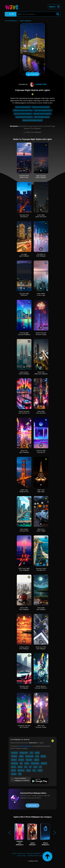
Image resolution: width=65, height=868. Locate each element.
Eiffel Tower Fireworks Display (41, 726)
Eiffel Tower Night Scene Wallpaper (24, 569)
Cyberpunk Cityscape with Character (24, 726)
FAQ (40, 856)
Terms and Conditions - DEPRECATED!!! (39, 853)
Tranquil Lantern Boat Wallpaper (24, 648)
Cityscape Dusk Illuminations (24, 216)
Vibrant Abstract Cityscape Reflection (41, 687)
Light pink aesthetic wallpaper (42, 114)
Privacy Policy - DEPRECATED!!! (27, 856)
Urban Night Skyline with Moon (41, 216)
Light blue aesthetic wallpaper (23, 114)
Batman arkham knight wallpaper (32, 120)
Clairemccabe (38, 84)
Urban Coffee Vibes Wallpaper (24, 609)
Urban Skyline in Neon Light (41, 294)
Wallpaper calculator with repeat (23, 110)
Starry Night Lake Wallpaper (41, 609)
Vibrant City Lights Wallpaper (24, 451)
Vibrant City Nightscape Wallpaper (41, 373)
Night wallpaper (26, 21)
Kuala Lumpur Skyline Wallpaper (24, 373)
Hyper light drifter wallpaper (24, 117)
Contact (14, 853)
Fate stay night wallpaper (23, 107)
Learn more (32, 806)
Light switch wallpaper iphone (43, 110)
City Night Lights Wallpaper (24, 255)
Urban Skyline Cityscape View (24, 530)
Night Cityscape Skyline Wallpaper (41, 176)
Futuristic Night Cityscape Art (41, 451)
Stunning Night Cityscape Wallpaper (24, 334)
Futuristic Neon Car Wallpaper (24, 687)
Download (33, 74)
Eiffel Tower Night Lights (41, 491)
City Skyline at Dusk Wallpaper (41, 255)
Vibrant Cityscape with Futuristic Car (24, 412)
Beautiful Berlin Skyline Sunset (24, 176)
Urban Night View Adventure (41, 412)
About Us (22, 853)
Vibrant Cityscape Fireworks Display (41, 334)
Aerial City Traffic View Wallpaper (41, 648)
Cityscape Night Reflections (24, 294)
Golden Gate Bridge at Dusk (24, 491)
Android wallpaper (25, 746)
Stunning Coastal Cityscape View (41, 569)
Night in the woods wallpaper (41, 107)
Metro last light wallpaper (42, 117)
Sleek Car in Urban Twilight (41, 530)
